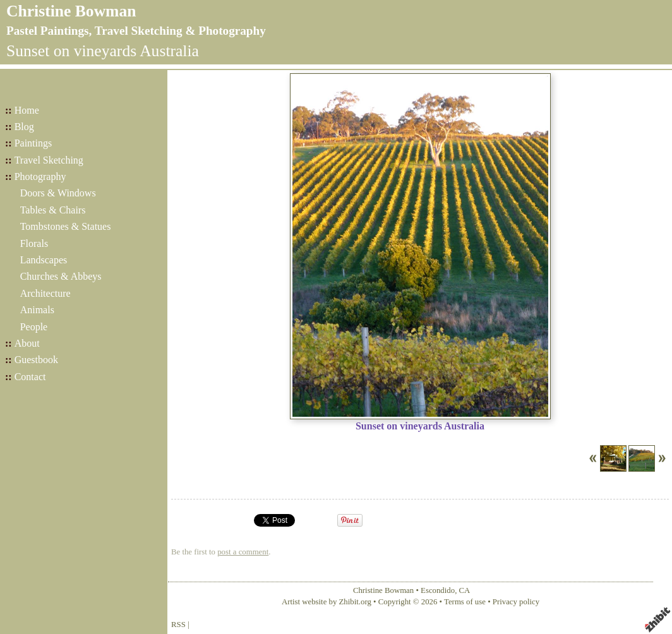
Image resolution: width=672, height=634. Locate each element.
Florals (34, 243)
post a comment (243, 552)
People (34, 327)
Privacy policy (516, 602)
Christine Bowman (71, 11)
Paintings (33, 143)
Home (27, 110)
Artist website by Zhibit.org (327, 602)
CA (465, 590)
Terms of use (465, 602)
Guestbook (36, 360)
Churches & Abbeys (61, 276)
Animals (37, 310)
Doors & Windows (58, 193)
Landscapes (44, 260)
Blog (24, 127)
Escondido (438, 590)
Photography (40, 176)
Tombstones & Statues (66, 226)
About (27, 343)
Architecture (45, 293)
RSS (178, 625)
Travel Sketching (49, 160)
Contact (30, 377)
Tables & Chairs (53, 210)
